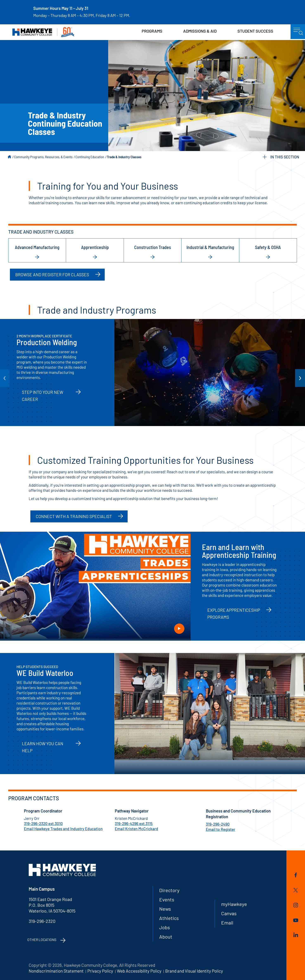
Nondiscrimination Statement (56, 971)
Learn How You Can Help (43, 747)
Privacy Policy (100, 971)
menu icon (298, 32)
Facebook (296, 875)
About (166, 937)
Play (179, 628)
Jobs (165, 927)
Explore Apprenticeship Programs (234, 613)
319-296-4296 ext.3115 (134, 824)
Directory (169, 890)
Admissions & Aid (200, 31)
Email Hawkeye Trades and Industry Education (63, 829)
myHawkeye (234, 904)
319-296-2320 (42, 921)
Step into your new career (43, 396)
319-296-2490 (218, 824)
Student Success (255, 31)
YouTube (296, 920)
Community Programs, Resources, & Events (43, 157)
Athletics (169, 918)
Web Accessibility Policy (139, 971)
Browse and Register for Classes (52, 275)
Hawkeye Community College (43, 32)
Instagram (296, 905)
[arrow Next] (300, 378)
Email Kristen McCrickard (136, 829)
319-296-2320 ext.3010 (43, 824)
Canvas (229, 913)
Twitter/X (296, 890)
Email (227, 923)
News (165, 909)
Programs (152, 31)
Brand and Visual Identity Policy (194, 971)
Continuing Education (90, 157)
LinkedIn (296, 935)
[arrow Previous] (5, 378)
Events (167, 899)
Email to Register (221, 829)
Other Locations (42, 940)
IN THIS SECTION (281, 157)
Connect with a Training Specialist (74, 516)
